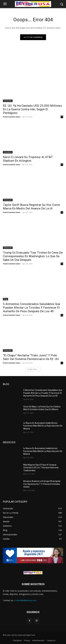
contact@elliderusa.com (25, 600)
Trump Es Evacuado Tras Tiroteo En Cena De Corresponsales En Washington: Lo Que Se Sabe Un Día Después (33, 256)
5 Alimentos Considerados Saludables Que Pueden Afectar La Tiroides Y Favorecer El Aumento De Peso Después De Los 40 (32, 308)
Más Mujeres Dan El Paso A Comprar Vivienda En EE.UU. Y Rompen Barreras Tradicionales (41, 468)
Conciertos (8, 152)
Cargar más (33, 369)
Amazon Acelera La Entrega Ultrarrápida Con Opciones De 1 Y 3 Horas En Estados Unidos (42, 484)
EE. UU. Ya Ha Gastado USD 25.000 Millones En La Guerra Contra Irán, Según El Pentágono (32, 109)
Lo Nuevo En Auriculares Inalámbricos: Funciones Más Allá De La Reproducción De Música (43, 426)
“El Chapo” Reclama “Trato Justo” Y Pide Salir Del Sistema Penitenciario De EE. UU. (31, 357)
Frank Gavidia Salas (12, 117)
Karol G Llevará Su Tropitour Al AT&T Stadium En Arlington (28, 159)
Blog (5, 299)
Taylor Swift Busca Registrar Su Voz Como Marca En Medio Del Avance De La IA (31, 207)
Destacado (8, 101)
